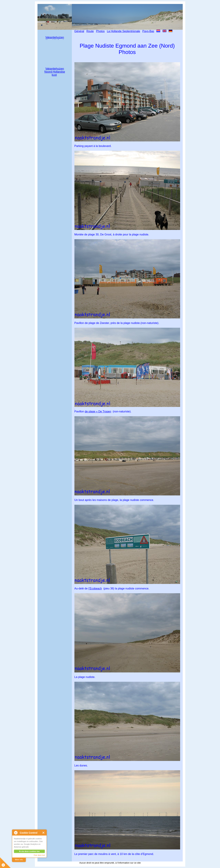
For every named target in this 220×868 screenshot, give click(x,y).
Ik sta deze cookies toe (29, 851)
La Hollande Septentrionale (123, 31)
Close (44, 833)
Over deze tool (39, 855)
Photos (100, 31)
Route (90, 31)
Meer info (19, 860)
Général (79, 31)
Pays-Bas (148, 31)
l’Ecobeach (95, 588)
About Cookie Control (16, 833)
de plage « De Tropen (98, 411)
